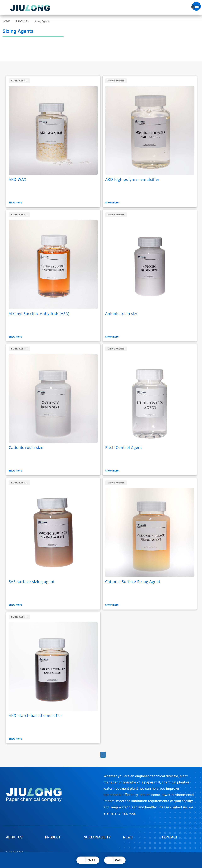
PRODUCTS (22, 21)
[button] (88, 860)
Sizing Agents (42, 21)
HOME (6, 21)
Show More (17, 203)
